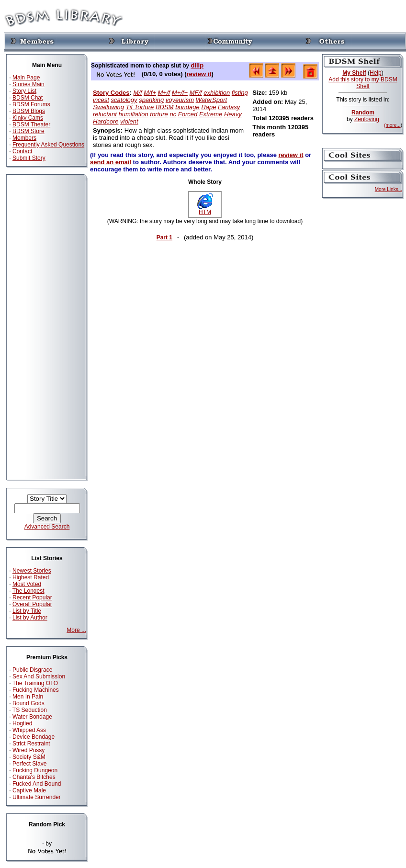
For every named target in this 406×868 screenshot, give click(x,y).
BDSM (165, 107)
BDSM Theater (31, 124)
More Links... (389, 189)
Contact (22, 151)
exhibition (217, 93)
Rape (209, 107)
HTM (205, 209)
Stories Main (28, 84)
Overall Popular (32, 604)
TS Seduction (30, 710)
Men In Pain (28, 697)
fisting (240, 93)
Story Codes (111, 93)
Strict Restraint (31, 744)
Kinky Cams (28, 118)
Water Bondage (32, 717)
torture (159, 114)
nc (173, 114)
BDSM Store (28, 131)
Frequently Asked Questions (48, 145)
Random (363, 113)
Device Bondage (34, 737)
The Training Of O (35, 683)
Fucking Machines (36, 690)
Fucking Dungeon (35, 770)
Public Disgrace (32, 670)
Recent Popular (32, 597)
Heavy (233, 114)
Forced (188, 114)
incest (101, 100)
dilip (197, 65)
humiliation (134, 114)
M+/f (164, 93)
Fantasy (229, 107)
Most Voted (27, 584)
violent (129, 121)
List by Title (27, 611)
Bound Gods (28, 703)
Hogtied (22, 723)
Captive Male (29, 790)
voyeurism (180, 100)
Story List (24, 91)
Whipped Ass (29, 730)
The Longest (28, 591)
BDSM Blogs (29, 111)
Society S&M (29, 757)
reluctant (105, 114)
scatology (124, 100)
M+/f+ (180, 93)
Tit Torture (140, 107)
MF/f (196, 93)
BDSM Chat (28, 98)
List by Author (30, 618)
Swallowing (108, 107)
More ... (76, 630)
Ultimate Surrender (37, 797)
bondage (187, 107)
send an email (111, 162)
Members (24, 138)
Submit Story (29, 158)
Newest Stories (32, 571)
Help (376, 73)
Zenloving (367, 119)
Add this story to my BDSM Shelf (363, 83)
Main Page (26, 78)
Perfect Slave (29, 764)
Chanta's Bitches (34, 777)
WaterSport (212, 100)
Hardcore (106, 121)
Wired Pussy (28, 750)
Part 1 (164, 237)
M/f (138, 93)
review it (199, 74)
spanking (151, 100)
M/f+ (150, 93)
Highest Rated (31, 577)
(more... (392, 125)
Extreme (211, 114)
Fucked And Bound (37, 784)
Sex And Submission (39, 676)
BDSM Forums (31, 104)
